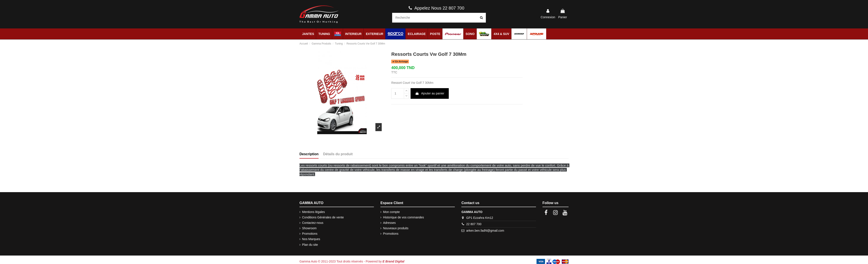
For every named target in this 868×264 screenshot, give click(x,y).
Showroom (309, 228)
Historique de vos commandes (403, 217)
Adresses (389, 223)
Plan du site (310, 245)
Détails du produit (338, 154)
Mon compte (391, 212)
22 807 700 (474, 224)
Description (309, 154)
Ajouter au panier (430, 93)
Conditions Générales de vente (323, 217)
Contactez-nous (313, 223)
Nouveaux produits (396, 228)
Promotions (310, 234)
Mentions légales (313, 212)
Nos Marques (311, 239)
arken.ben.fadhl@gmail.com (485, 231)
